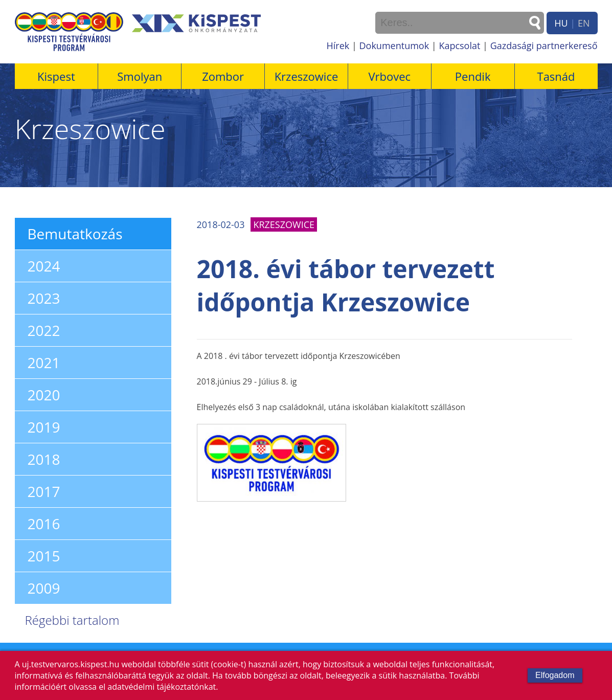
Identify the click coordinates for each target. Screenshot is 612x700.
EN (584, 23)
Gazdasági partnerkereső (544, 46)
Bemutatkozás (75, 234)
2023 (44, 298)
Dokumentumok (394, 46)
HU (561, 23)
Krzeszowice (307, 76)
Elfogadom (555, 675)
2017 (44, 491)
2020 (44, 395)
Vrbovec (389, 76)
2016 (44, 524)
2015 (44, 556)
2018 (44, 459)
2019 (44, 427)
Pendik (473, 76)
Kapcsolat (459, 46)
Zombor (223, 76)
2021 (44, 363)
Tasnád (556, 76)
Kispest (56, 76)
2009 (44, 588)
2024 (44, 266)
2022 (44, 330)
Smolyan (140, 76)
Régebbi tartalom (72, 620)
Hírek (338, 46)
